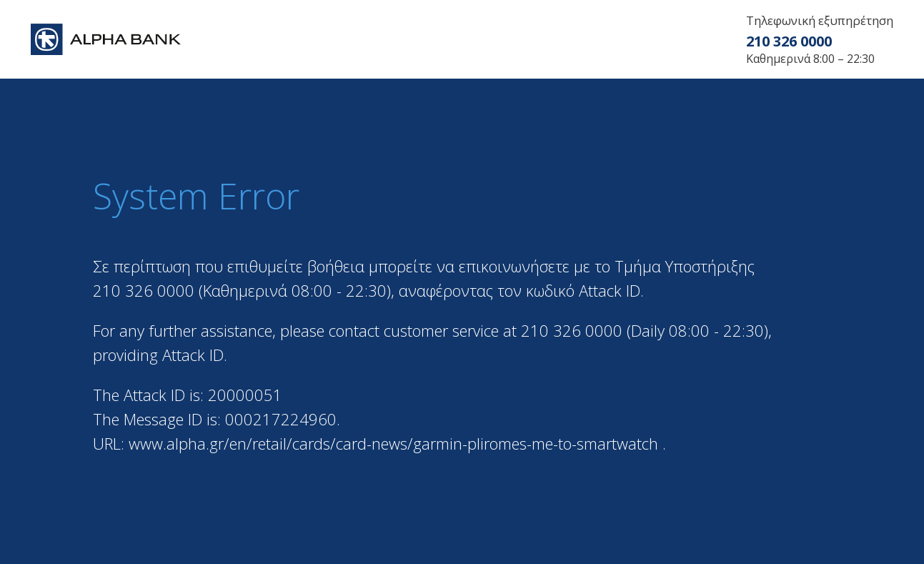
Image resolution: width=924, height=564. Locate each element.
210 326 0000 (789, 41)
